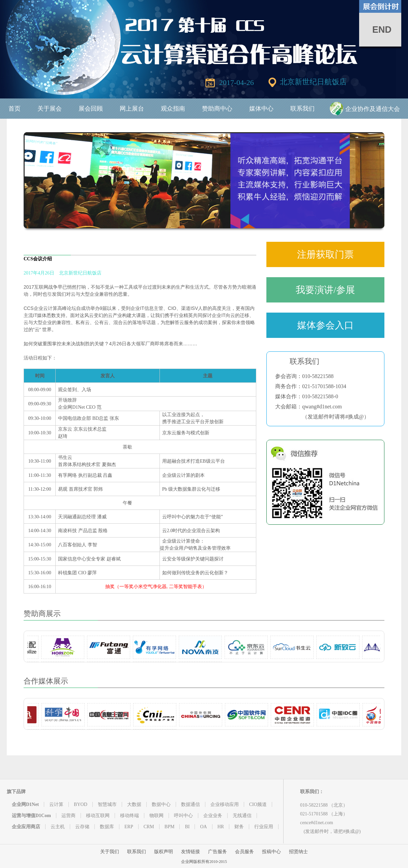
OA (203, 827)
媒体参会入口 (325, 325)
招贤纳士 (298, 852)
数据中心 (161, 804)
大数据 (134, 804)
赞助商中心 (217, 109)
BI (187, 827)
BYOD (81, 804)
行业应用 (264, 827)
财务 (239, 827)
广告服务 (217, 852)
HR (221, 827)
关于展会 (50, 109)
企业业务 (213, 816)
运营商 (68, 816)
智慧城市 (107, 804)
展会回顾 (91, 109)
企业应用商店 (26, 827)
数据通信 (191, 804)
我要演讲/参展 (325, 290)
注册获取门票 (325, 254)
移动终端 (129, 816)
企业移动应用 (225, 804)
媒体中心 (261, 109)
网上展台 (132, 109)
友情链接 (191, 852)
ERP (129, 827)
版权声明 (164, 852)
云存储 (82, 827)
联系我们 (302, 109)
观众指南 (173, 109)
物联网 (156, 816)
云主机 (58, 827)
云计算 (56, 804)
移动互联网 (98, 816)
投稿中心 (271, 852)
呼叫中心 (183, 816)
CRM (149, 827)
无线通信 (242, 816)
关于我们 (110, 852)
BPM (170, 827)
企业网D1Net (25, 804)
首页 (14, 109)
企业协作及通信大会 (373, 109)
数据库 (107, 827)
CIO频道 (258, 804)
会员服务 (244, 852)
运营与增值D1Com (31, 816)
